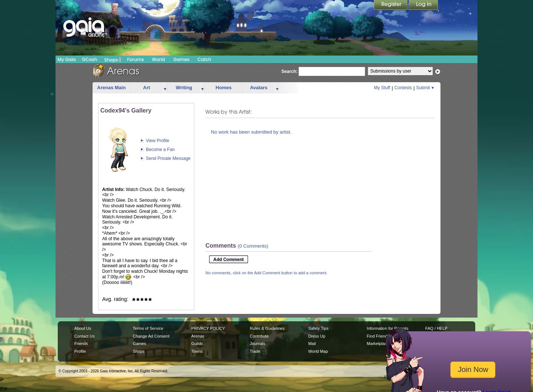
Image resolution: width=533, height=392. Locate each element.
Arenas (198, 336)
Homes (223, 88)
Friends (81, 344)
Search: (289, 71)
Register (391, 6)
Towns (197, 351)
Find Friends (378, 336)
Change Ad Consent (151, 336)
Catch (205, 59)
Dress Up (317, 336)
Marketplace (378, 344)
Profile (80, 351)
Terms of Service (148, 328)
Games (181, 59)
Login (423, 6)
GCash (90, 59)
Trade (255, 351)
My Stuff (382, 88)
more (165, 88)
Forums (135, 59)
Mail (312, 344)
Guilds (197, 344)
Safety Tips (319, 328)
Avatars (259, 88)
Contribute (259, 336)
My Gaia (66, 59)
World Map (318, 351)
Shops (113, 60)
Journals (258, 344)
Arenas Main (111, 88)
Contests (403, 88)
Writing (184, 88)
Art (147, 88)
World (158, 59)
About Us (83, 328)
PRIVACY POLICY (208, 328)
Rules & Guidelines (267, 328)
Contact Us (85, 336)
